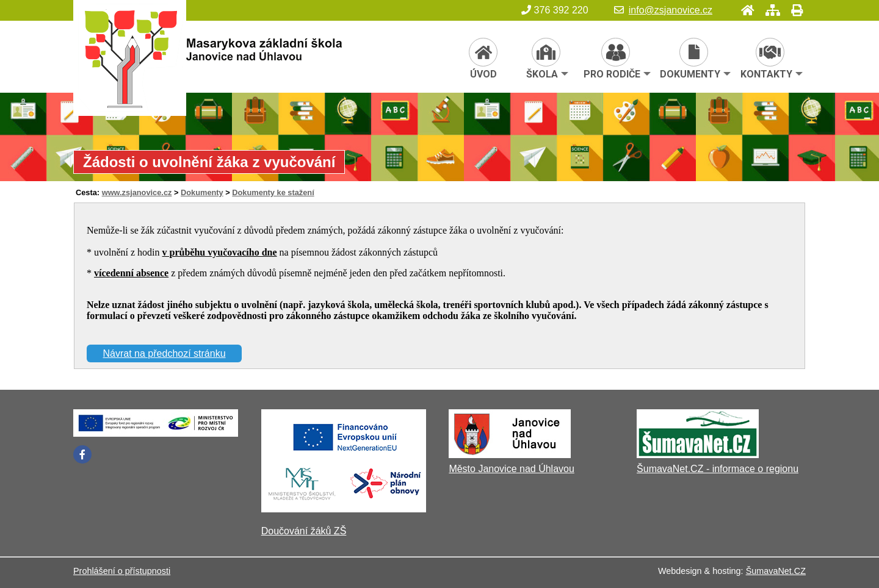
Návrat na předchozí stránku (165, 353)
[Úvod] (744, 10)
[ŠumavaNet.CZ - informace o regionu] (698, 455)
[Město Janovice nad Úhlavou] (510, 455)
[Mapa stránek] (769, 10)
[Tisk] (793, 10)
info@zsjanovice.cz (663, 10)
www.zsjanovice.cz (137, 192)
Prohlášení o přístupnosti (122, 571)
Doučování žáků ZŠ (304, 531)
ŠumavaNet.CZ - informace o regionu (718, 469)
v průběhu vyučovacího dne (220, 252)
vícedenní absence (131, 273)
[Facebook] (82, 454)
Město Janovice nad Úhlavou (511, 469)
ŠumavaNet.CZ (776, 571)
